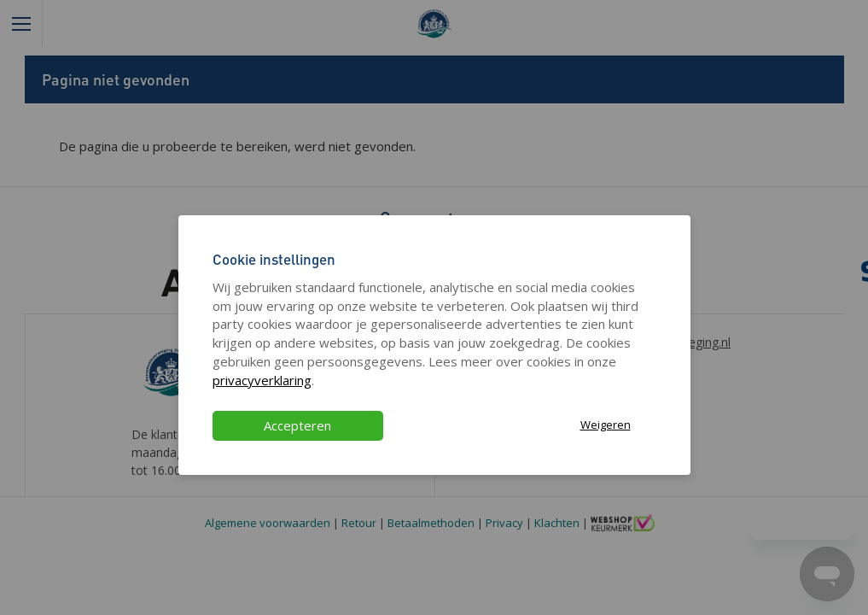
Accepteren (297, 425)
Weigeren (606, 425)
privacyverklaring (262, 380)
